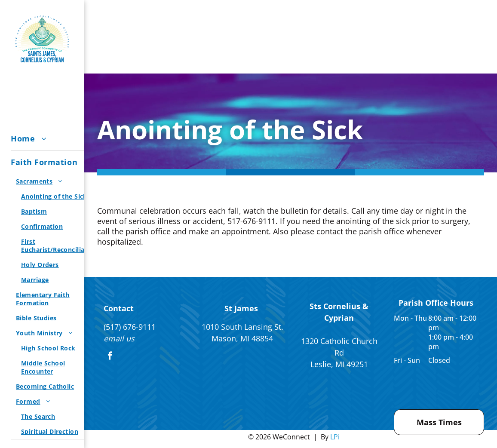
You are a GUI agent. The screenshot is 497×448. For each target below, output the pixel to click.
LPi (335, 437)
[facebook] (110, 357)
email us (119, 338)
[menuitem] (57, 139)
